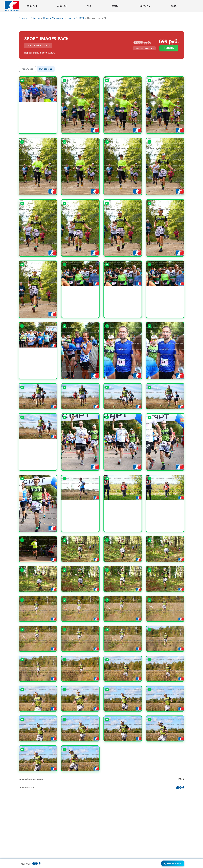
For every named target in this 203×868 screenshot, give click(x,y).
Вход (174, 6)
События (32, 6)
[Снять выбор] (22, 80)
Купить (169, 48)
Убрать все (27, 69)
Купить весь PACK (173, 863)
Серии (115, 6)
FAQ (89, 6)
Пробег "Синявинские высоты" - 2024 (64, 18)
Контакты (145, 6)
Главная (23, 18)
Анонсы (62, 6)
